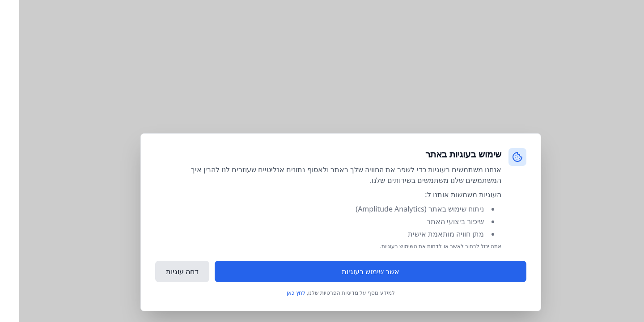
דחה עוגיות (163, 271)
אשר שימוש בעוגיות (352, 271)
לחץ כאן (277, 293)
